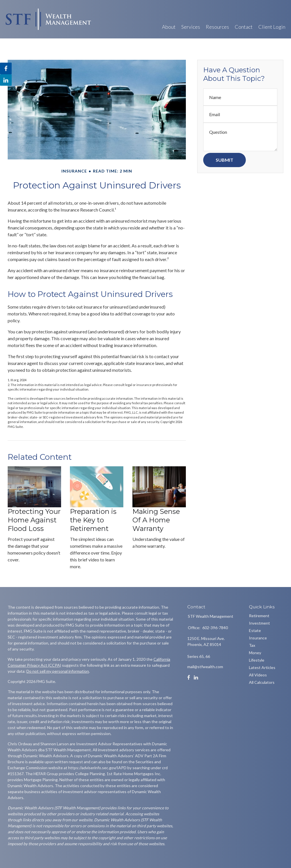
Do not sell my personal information (58, 671)
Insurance (258, 638)
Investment (259, 623)
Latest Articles (262, 667)
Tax (252, 645)
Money (255, 653)
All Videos (258, 675)
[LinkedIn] (196, 678)
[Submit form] (225, 160)
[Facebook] (189, 678)
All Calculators (262, 682)
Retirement (259, 616)
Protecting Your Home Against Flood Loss (34, 520)
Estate (255, 630)
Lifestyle (257, 660)
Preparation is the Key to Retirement (93, 520)
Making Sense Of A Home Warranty (156, 520)
